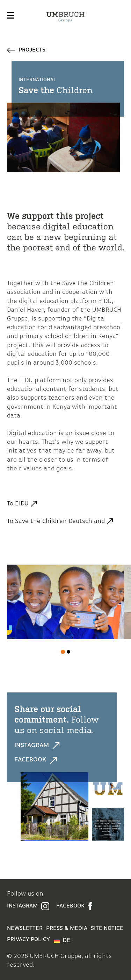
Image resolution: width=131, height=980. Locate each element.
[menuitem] (62, 941)
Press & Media (67, 929)
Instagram (37, 746)
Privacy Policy (28, 940)
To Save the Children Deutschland (56, 521)
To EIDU (18, 504)
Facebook (36, 760)
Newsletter (25, 929)
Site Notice (107, 929)
